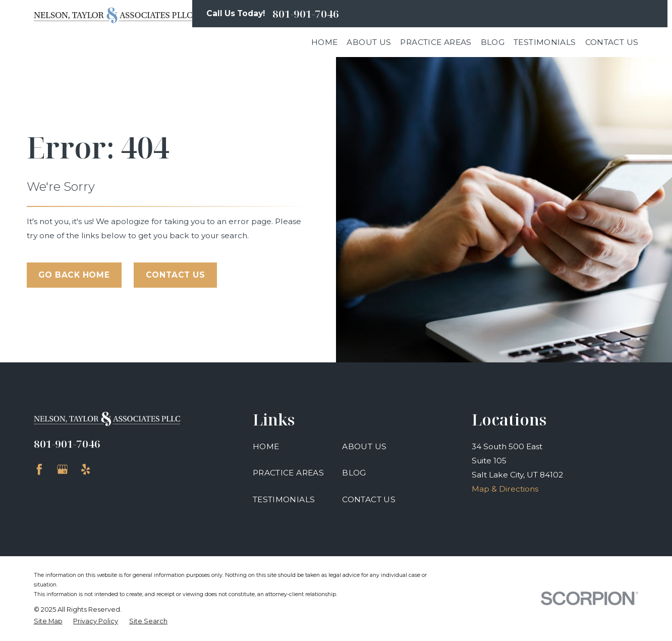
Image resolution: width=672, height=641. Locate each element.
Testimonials (284, 499)
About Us (364, 446)
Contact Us (176, 275)
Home (266, 446)
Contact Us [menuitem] (612, 42)
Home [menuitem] (325, 42)
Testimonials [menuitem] (545, 42)
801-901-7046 (306, 14)
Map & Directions (505, 489)
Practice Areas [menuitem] (436, 42)
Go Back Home (74, 275)
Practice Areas (288, 473)
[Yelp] (86, 469)
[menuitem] (48, 621)
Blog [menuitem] (493, 42)
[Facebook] (39, 469)
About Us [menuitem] (369, 42)
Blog (354, 473)
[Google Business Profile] (63, 469)
